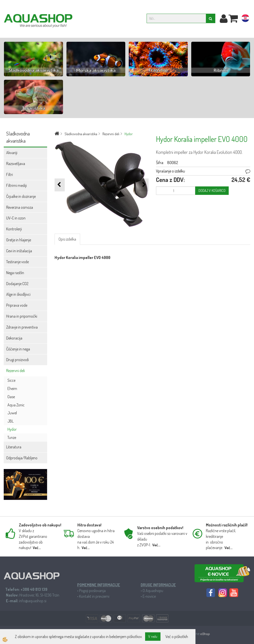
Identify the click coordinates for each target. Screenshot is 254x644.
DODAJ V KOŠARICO (212, 191)
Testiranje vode (17, 262)
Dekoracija (14, 338)
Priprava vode (17, 305)
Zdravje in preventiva (22, 327)
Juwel (12, 413)
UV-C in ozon (16, 218)
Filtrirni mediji (16, 185)
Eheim (12, 388)
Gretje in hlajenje (19, 240)
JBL (11, 421)
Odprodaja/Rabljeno (22, 458)
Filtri (10, 174)
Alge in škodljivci (18, 294)
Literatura (14, 447)
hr (245, 19)
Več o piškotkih (177, 637)
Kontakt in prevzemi (94, 596)
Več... (37, 548)
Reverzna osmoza (20, 207)
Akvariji (12, 153)
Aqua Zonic (16, 405)
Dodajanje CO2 (17, 284)
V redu (153, 636)
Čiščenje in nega (18, 349)
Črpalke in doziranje (21, 196)
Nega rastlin (15, 273)
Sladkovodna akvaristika (81, 134)
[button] (143, 185)
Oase (11, 397)
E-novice (149, 596)
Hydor (12, 429)
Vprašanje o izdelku (171, 171)
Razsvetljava (16, 164)
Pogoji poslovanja (92, 591)
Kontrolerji (14, 229)
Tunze (12, 437)
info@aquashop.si (33, 601)
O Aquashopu (153, 591)
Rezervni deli (16, 371)
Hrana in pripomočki (22, 316)
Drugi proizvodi (17, 360)
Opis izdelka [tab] (67, 239)
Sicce (11, 380)
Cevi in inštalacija (19, 251)
